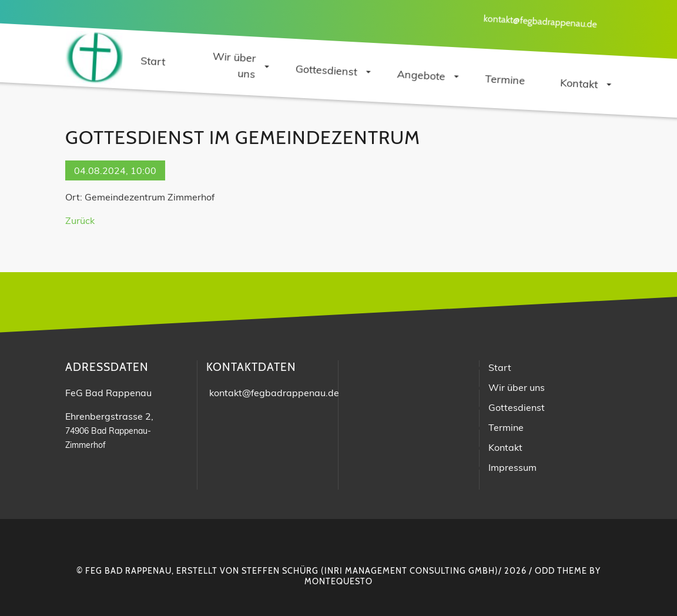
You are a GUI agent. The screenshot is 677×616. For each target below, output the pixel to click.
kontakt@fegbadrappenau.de (540, 21)
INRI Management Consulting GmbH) (411, 571)
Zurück (80, 220)
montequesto (338, 581)
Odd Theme (561, 571)
